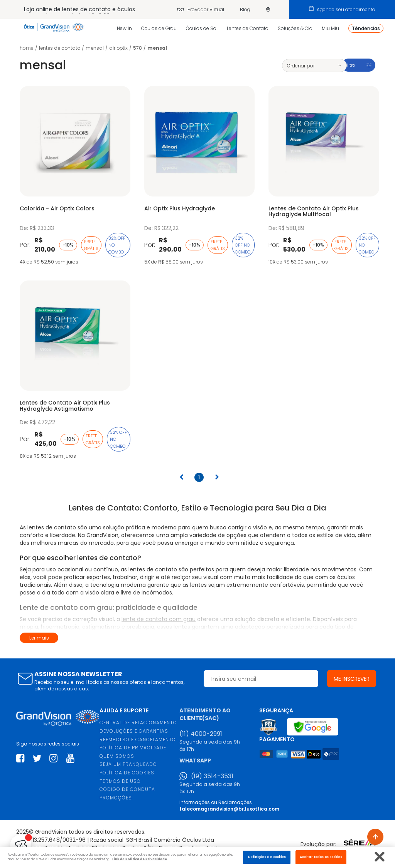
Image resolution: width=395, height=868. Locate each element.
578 (138, 48)
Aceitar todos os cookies (321, 857)
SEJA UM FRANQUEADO (128, 764)
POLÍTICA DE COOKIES (127, 773)
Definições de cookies (267, 857)
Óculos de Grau (159, 28)
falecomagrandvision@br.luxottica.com (229, 809)
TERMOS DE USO (120, 781)
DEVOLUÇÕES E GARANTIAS (134, 731)
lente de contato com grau (159, 619)
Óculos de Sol (202, 28)
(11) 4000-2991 (201, 734)
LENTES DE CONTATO (60, 48)
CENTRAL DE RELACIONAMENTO (138, 723)
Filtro (350, 65)
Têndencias (366, 28)
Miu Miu (330, 28)
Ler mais (39, 638)
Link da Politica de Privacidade (140, 859)
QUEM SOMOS (117, 756)
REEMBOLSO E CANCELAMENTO (138, 740)
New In (124, 28)
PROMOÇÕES (116, 798)
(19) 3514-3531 (212, 776)
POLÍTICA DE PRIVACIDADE (133, 748)
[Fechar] (380, 857)
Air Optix (118, 48)
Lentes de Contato (248, 28)
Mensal (95, 48)
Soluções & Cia (295, 28)
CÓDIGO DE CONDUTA (127, 789)
